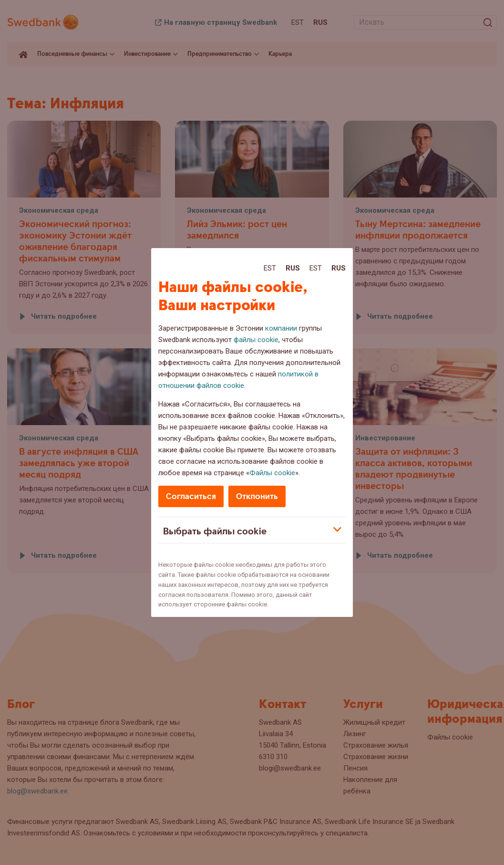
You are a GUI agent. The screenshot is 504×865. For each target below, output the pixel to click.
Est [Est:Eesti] (270, 268)
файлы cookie (256, 340)
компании (281, 328)
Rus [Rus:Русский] (293, 268)
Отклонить (257, 496)
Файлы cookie (272, 473)
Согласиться (191, 496)
